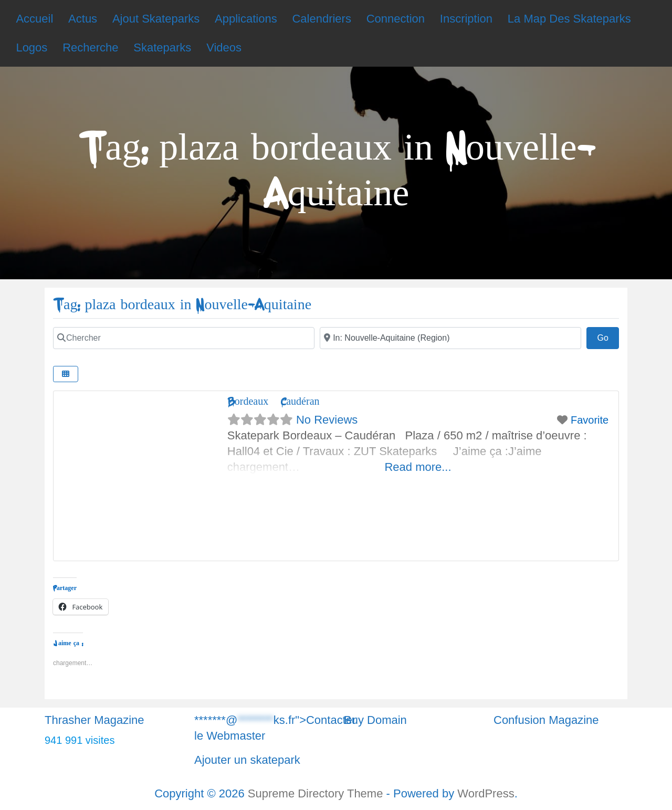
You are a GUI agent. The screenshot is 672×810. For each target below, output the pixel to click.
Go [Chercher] (608, 336)
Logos (31, 48)
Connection (396, 19)
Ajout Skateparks (156, 19)
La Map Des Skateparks (569, 19)
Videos (224, 48)
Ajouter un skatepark (247, 760)
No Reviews (327, 420)
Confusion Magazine (546, 720)
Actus (83, 19)
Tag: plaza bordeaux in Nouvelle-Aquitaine (182, 305)
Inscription (466, 19)
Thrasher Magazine (94, 720)
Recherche (90, 48)
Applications (246, 19)
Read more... (418, 467)
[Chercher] (184, 338)
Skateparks (162, 48)
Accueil (34, 19)
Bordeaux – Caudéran (274, 401)
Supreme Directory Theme (317, 793)
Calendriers (322, 19)
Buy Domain (375, 720)
